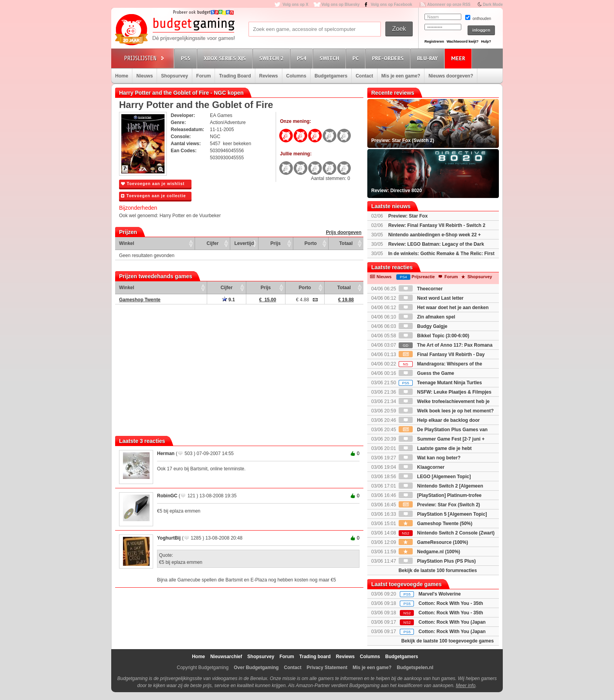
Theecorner (421, 289)
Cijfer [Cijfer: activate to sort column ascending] (213, 243)
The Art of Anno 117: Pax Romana (446, 345)
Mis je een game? (401, 76)
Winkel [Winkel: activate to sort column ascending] (127, 243)
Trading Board (235, 76)
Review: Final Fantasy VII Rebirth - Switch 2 (437, 225)
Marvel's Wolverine (440, 594)
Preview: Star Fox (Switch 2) (439, 505)
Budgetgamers (331, 76)
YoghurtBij (169, 538)
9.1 (228, 300)
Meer (459, 58)
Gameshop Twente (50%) (435, 524)
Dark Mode (493, 4)
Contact (364, 76)
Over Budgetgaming (256, 668)
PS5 (187, 58)
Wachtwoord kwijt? (462, 41)
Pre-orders (389, 58)
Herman (166, 453)
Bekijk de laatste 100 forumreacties (438, 570)
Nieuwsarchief (226, 657)
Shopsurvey (174, 76)
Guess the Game (426, 373)
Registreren (434, 41)
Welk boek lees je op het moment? (446, 411)
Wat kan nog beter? (430, 458)
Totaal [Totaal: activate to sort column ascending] (346, 243)
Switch (330, 58)
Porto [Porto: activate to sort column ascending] (311, 243)
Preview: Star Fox (408, 216)
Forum (203, 76)
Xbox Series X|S (226, 58)
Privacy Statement (327, 668)
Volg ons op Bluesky (341, 4)
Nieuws (144, 76)
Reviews (269, 76)
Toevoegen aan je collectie (153, 196)
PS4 (303, 58)
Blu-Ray (429, 58)
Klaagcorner (422, 467)
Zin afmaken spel (427, 317)
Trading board (315, 657)
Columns (296, 76)
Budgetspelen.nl (415, 668)
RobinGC (167, 496)
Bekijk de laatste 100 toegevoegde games (448, 641)
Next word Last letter (431, 298)
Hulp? (486, 41)
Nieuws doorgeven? (451, 76)
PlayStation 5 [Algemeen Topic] (443, 514)
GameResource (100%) (433, 542)
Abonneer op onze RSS (449, 4)
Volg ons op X (295, 4)
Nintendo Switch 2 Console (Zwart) (447, 533)
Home (122, 76)
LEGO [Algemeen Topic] (435, 477)
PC (357, 58)
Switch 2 (273, 58)
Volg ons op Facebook (392, 4)
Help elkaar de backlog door (439, 420)
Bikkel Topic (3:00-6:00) (434, 336)
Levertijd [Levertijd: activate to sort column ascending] (244, 243)
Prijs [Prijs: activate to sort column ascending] (276, 243)
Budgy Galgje (423, 326)
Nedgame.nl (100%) (429, 552)
